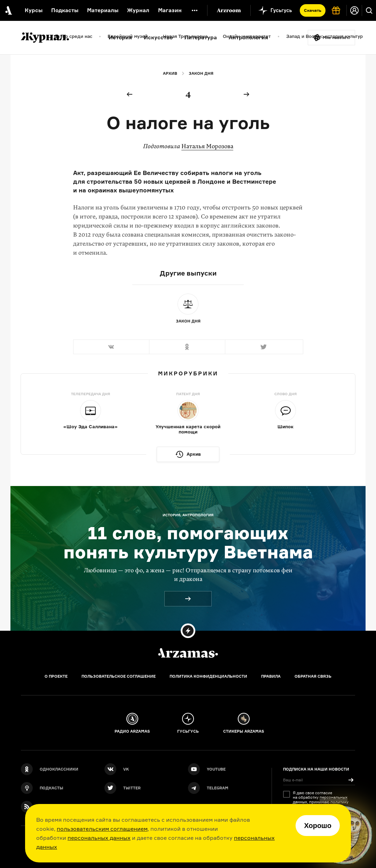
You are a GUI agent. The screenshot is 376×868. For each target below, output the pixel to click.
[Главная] (188, 653)
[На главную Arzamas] (8, 10)
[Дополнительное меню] (195, 10)
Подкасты (65, 10)
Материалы (103, 10)
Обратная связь (313, 676)
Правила (271, 676)
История (120, 37)
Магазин (170, 10)
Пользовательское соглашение (119, 676)
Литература (201, 37)
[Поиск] (369, 10)
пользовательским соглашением (102, 829)
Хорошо (318, 826)
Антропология (248, 37)
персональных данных (99, 838)
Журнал (138, 10)
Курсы (34, 10)
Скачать (313, 10)
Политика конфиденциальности (208, 676)
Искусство (158, 37)
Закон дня (201, 73)
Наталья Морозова (207, 146)
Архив (170, 73)
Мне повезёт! (336, 38)
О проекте (56, 676)
